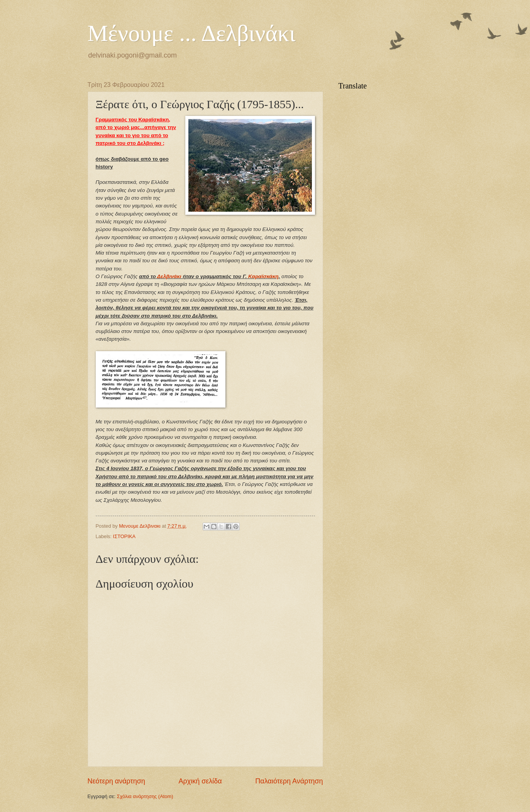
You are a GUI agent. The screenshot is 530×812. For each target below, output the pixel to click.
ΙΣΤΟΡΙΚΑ (124, 536)
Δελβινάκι (170, 276)
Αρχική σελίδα (200, 781)
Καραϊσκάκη (263, 276)
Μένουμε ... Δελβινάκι (192, 33)
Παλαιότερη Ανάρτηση (289, 781)
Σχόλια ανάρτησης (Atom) (145, 796)
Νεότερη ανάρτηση (116, 781)
